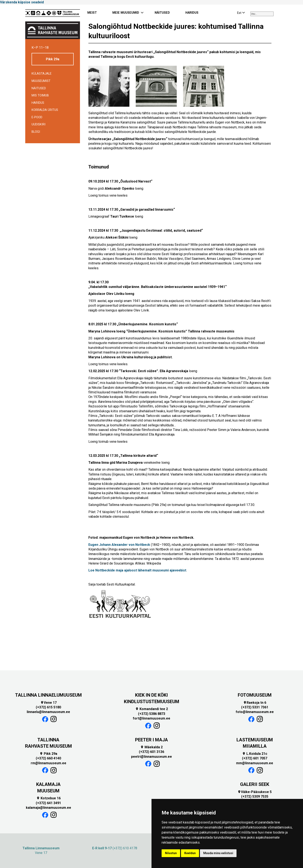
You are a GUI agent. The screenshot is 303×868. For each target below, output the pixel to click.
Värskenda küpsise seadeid (22, 2)
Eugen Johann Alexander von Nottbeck (119, 545)
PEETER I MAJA (151, 740)
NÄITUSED (162, 13)
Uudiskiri (39, 124)
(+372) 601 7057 (255, 758)
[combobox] (262, 14)
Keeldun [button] (190, 853)
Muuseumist (41, 81)
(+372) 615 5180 (48, 707)
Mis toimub (40, 95)
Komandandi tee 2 (152, 709)
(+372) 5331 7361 (255, 707)
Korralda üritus (45, 110)
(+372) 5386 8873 (152, 714)
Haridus (38, 103)
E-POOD (37, 117)
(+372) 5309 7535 (255, 796)
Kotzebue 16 (49, 798)
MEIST (92, 13)
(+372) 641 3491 (48, 803)
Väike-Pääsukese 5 (255, 792)
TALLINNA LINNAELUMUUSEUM (49, 695)
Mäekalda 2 (151, 747)
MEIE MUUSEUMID (126, 13)
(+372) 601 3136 (151, 752)
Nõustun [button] (171, 853)
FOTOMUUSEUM (255, 695)
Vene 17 (49, 703)
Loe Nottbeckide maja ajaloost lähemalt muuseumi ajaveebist (137, 570)
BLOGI (36, 132)
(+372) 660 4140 (48, 758)
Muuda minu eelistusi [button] (218, 853)
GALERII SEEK (255, 784)
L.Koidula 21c (255, 754)
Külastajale (42, 74)
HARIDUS (192, 13)
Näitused (39, 88)
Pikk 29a (53, 59)
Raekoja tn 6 (255, 703)
